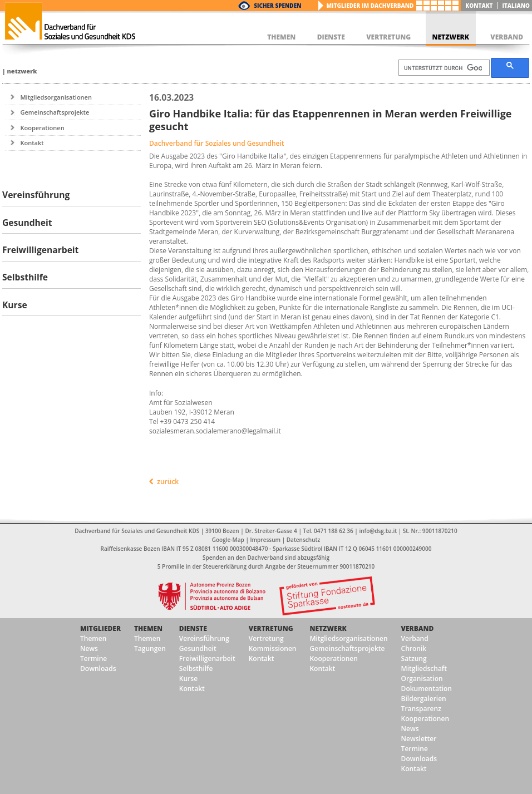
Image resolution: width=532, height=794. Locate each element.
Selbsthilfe (196, 669)
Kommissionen (273, 648)
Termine (93, 659)
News (89, 648)
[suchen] (443, 68)
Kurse (188, 679)
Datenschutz (303, 540)
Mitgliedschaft (424, 669)
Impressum (266, 540)
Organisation (422, 679)
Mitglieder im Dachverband (370, 6)
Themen (93, 638)
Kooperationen (42, 128)
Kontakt (479, 6)
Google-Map (228, 540)
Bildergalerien (424, 699)
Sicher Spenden (277, 6)
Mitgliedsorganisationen (56, 97)
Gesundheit (198, 648)
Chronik (414, 648)
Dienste (193, 628)
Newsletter (419, 739)
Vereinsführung (204, 638)
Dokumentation (427, 689)
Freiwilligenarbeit (207, 659)
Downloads (98, 669)
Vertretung (271, 628)
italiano (516, 6)
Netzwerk (22, 71)
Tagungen (150, 648)
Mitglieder (100, 628)
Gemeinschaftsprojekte (55, 112)
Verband (418, 628)
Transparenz (421, 709)
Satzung (414, 659)
